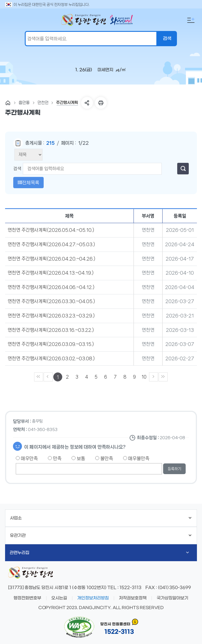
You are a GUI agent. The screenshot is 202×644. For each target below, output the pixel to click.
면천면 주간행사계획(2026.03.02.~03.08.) (51, 358)
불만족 (104, 458)
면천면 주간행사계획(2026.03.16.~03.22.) (51, 330)
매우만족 (27, 458)
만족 (55, 458)
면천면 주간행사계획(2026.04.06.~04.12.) (51, 287)
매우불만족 (136, 458)
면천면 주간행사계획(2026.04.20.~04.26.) (51, 259)
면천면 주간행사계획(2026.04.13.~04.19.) (51, 273)
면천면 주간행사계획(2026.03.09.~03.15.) (51, 344)
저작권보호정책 (133, 598)
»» (163, 377)
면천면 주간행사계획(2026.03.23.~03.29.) (51, 316)
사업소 (101, 518)
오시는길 (59, 598)
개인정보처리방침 (93, 598)
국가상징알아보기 (172, 598)
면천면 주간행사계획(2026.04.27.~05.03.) (51, 244)
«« (39, 377)
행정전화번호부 (27, 598)
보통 (78, 458)
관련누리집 (99, 553)
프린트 (101, 103)
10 (144, 377)
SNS (87, 103)
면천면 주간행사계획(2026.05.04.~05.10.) (51, 230)
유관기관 (101, 536)
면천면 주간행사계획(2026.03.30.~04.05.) (51, 301)
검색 (17, 169)
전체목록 (28, 183)
